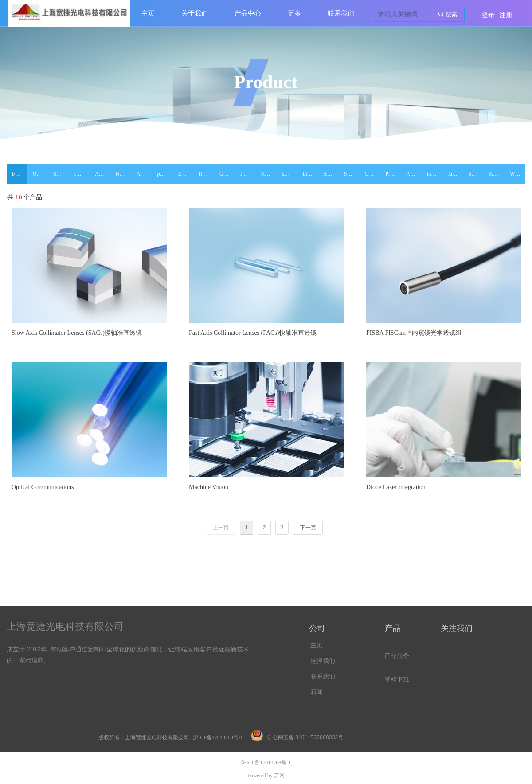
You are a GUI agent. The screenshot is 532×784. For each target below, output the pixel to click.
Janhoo (455, 174)
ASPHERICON (414, 174)
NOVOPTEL (123, 174)
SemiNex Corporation (352, 174)
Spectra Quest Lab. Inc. (476, 174)
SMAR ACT (61, 174)
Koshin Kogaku (497, 174)
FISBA (20, 174)
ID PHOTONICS (248, 174)
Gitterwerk (227, 174)
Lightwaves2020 (310, 174)
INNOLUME (82, 174)
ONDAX (41, 174)
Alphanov (144, 174)
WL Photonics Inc (518, 174)
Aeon (329, 174)
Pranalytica (393, 174)
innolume (435, 174)
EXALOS (186, 174)
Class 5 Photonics (373, 174)
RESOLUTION (206, 174)
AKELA (103, 174)
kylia (287, 174)
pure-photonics (165, 174)
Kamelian (269, 174)
